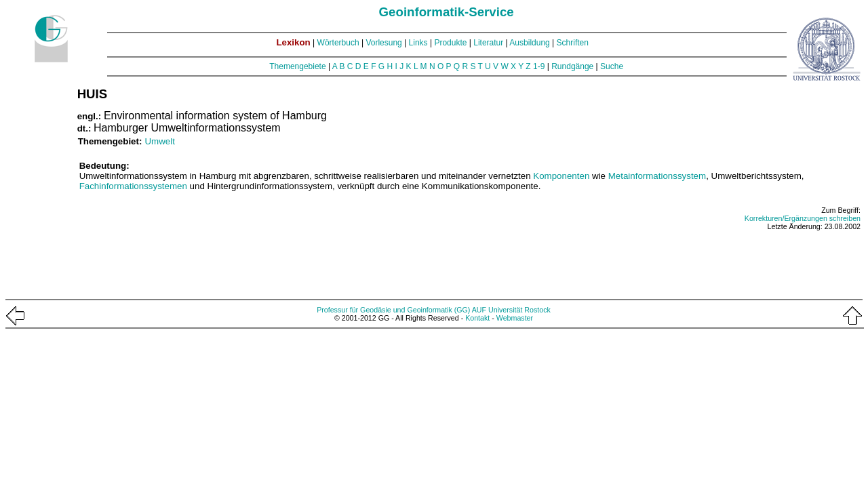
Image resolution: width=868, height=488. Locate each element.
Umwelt (159, 141)
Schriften (573, 43)
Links (418, 43)
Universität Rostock (519, 310)
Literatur (488, 43)
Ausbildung (529, 43)
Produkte (450, 43)
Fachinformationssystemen (133, 186)
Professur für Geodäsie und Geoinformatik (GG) (393, 310)
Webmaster (515, 318)
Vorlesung (383, 43)
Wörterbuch (338, 43)
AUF (479, 310)
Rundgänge (572, 66)
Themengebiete (297, 66)
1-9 (539, 66)
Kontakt (477, 318)
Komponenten (561, 176)
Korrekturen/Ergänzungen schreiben (803, 218)
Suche (612, 66)
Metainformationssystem (657, 176)
